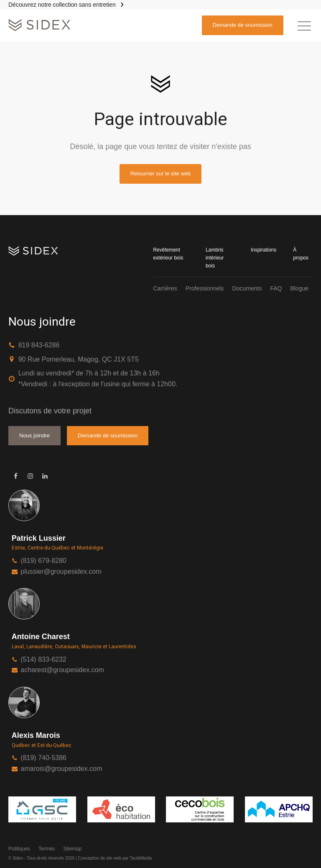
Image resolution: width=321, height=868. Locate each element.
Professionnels (205, 288)
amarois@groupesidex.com (61, 769)
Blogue (299, 288)
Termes (47, 849)
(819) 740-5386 (43, 758)
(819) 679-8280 (43, 561)
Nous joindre (34, 435)
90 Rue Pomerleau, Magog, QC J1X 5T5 (79, 359)
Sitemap (72, 849)
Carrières (165, 288)
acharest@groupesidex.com (62, 670)
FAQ (276, 288)
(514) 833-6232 (43, 659)
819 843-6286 (39, 345)
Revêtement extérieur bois (168, 254)
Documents (247, 288)
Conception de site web (100, 858)
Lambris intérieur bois (215, 258)
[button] (304, 26)
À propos (301, 254)
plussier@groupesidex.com (61, 571)
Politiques (19, 849)
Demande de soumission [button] (243, 25)
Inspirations (264, 250)
